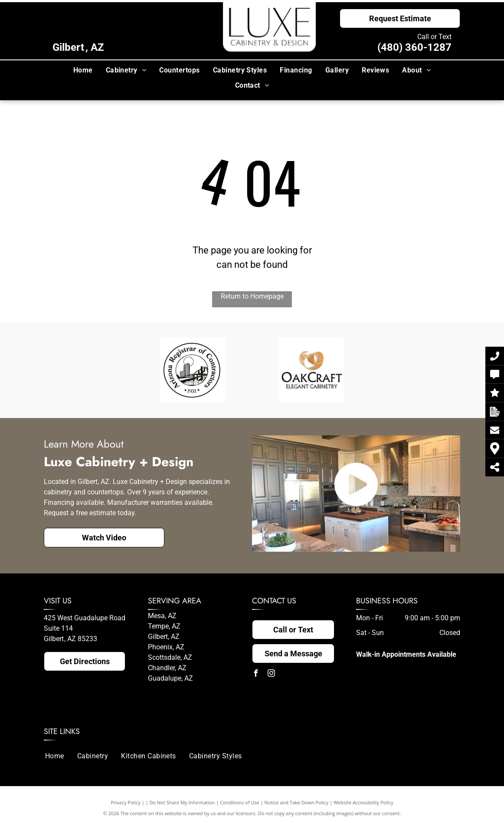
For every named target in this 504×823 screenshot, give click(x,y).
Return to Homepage (252, 296)
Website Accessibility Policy (363, 802)
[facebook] (255, 674)
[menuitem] (83, 70)
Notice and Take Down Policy (297, 802)
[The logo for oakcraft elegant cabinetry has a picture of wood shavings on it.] (311, 370)
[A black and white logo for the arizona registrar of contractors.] (193, 370)
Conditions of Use (240, 802)
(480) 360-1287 (414, 47)
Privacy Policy (126, 802)
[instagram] (271, 674)
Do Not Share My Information (182, 802)
